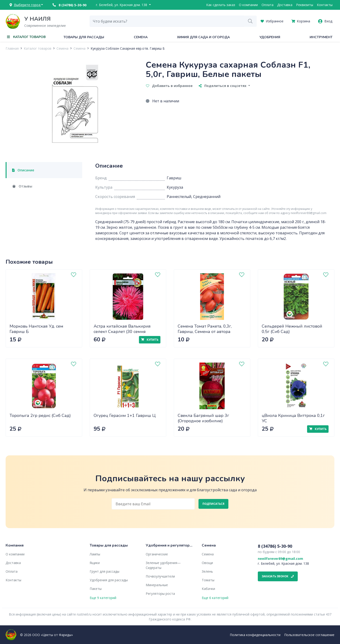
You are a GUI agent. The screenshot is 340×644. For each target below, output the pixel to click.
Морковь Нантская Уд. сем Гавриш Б (36, 329)
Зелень (207, 571)
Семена (141, 37)
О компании (248, 5)
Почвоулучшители (160, 576)
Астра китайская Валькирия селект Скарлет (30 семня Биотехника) (122, 331)
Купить (150, 340)
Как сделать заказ (221, 5)
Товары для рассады (84, 37)
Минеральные (157, 585)
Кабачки (208, 589)
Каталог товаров (38, 48)
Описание (23, 170)
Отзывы (22, 186)
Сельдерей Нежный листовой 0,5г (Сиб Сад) (292, 329)
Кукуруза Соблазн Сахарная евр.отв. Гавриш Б (128, 48)
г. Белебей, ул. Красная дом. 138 (122, 5)
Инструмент (321, 37)
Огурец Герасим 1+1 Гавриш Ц (125, 415)
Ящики (95, 563)
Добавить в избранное (169, 86)
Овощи (207, 563)
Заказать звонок (278, 576)
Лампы (95, 554)
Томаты (208, 580)
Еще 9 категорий (103, 598)
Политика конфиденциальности (255, 635)
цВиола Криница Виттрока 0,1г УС (293, 418)
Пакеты (96, 589)
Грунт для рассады (104, 571)
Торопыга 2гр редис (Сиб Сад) (40, 415)
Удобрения (270, 37)
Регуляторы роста (160, 594)
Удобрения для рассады (109, 580)
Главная (12, 48)
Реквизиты (305, 5)
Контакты (325, 5)
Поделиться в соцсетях (223, 86)
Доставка (285, 5)
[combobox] (167, 21)
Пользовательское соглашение (309, 635)
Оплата (267, 5)
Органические (157, 554)
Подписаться (213, 504)
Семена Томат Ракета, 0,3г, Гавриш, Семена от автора (205, 329)
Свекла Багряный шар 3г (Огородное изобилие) (203, 418)
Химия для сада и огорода (203, 37)
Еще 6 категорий (215, 598)
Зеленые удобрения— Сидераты (163, 565)
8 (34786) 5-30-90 (69, 5)
